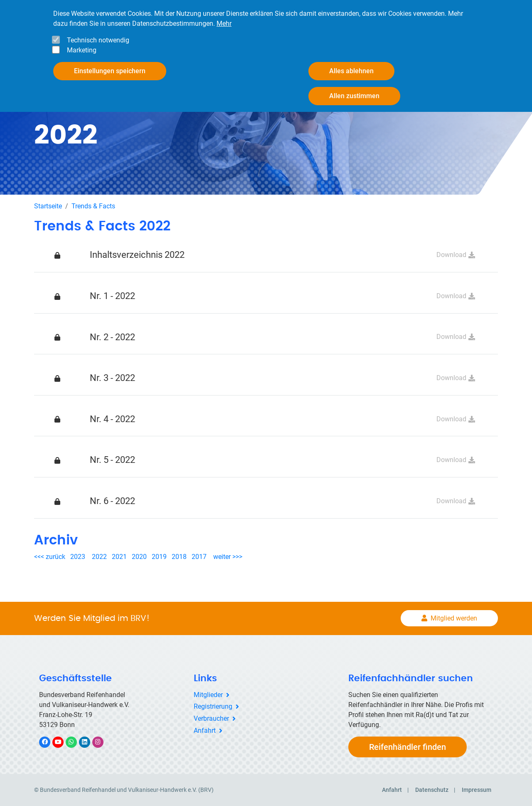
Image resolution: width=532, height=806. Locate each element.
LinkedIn (89, 742)
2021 (119, 557)
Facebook (49, 742)
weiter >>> (228, 557)
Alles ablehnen (351, 71)
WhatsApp (75, 742)
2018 (179, 557)
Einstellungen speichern (110, 71)
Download (451, 255)
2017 (199, 557)
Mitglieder (208, 695)
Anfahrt (205, 731)
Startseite (48, 206)
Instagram (102, 742)
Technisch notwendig (98, 40)
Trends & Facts (93, 206)
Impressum (477, 790)
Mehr (224, 23)
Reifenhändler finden (408, 747)
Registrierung (213, 706)
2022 (99, 557)
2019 (159, 557)
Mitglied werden (454, 618)
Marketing (82, 50)
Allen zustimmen (354, 96)
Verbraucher (211, 718)
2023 (78, 557)
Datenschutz (432, 790)
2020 (141, 557)
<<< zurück (50, 557)
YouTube (63, 742)
